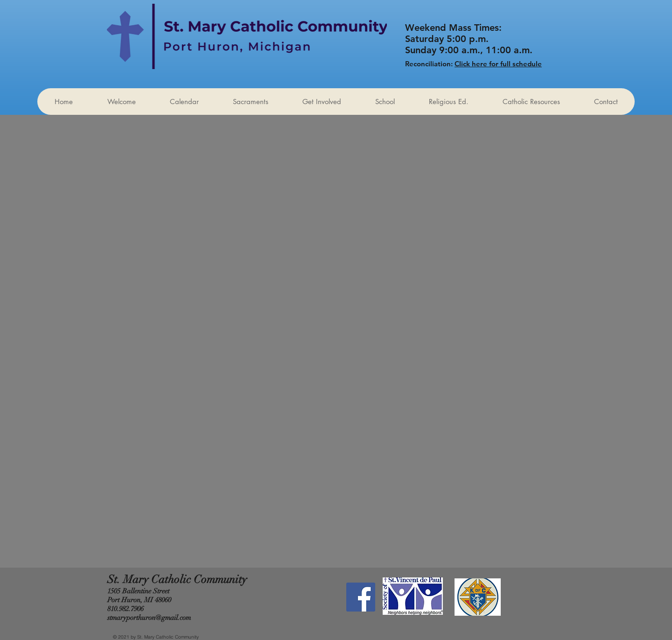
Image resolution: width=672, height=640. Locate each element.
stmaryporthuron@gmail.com (149, 618)
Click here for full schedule (498, 64)
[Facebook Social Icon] (361, 597)
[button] (322, 102)
